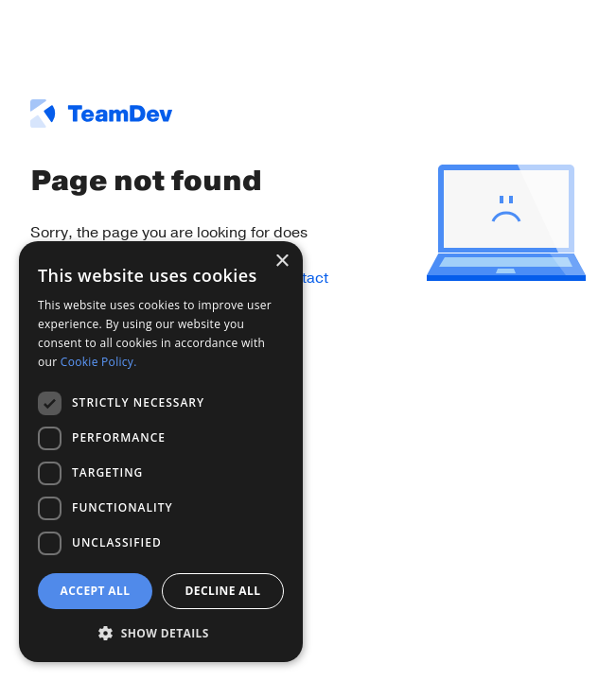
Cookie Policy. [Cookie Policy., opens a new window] (99, 362)
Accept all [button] (96, 591)
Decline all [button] (223, 591)
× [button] (282, 262)
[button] (161, 632)
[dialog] (161, 452)
